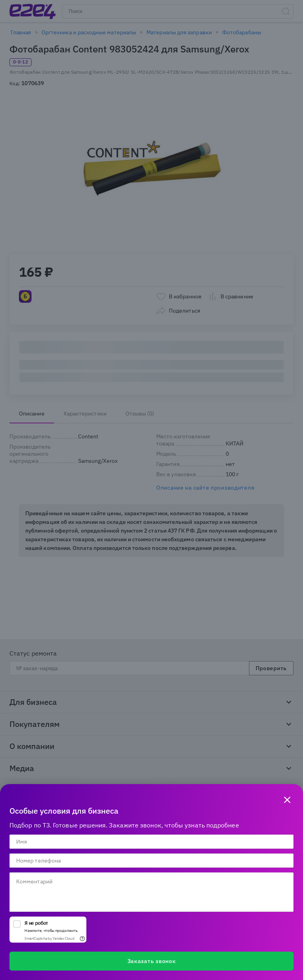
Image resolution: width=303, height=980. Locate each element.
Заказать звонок (152, 961)
